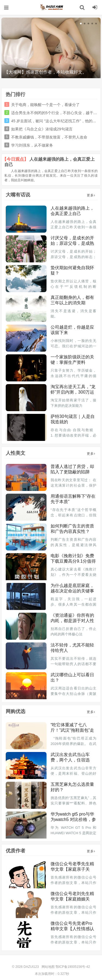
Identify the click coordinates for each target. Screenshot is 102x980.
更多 (91, 195)
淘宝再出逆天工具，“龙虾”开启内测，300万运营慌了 (73, 392)
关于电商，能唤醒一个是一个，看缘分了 (45, 105)
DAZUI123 (51, 7)
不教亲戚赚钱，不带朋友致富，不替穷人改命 (49, 137)
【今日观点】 (15, 159)
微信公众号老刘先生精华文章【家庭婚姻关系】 (72, 899)
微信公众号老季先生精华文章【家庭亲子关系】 (72, 869)
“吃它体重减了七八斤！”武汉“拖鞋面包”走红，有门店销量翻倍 (72, 730)
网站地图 (48, 967)
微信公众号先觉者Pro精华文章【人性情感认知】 (72, 929)
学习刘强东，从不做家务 (32, 145)
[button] (81, 24)
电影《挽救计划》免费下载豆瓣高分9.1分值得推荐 (73, 561)
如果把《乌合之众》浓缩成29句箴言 (42, 129)
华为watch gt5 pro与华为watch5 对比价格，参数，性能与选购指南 (73, 819)
